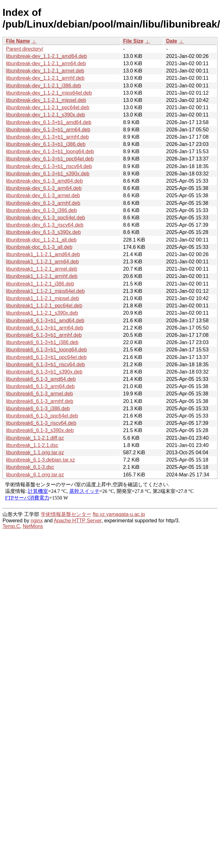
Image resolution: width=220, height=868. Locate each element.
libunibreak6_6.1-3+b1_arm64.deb (45, 328)
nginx (37, 521)
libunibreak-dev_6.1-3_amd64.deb (44, 181)
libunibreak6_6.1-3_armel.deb (40, 394)
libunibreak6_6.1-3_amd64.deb (41, 379)
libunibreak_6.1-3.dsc (30, 467)
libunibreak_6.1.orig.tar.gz (35, 475)
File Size (133, 41)
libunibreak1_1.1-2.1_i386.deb (40, 284)
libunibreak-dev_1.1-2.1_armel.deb (45, 71)
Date (172, 41)
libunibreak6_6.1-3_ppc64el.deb (42, 416)
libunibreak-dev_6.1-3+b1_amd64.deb (49, 122)
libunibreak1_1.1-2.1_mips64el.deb (45, 291)
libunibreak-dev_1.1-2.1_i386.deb (44, 86)
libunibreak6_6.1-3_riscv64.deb (41, 423)
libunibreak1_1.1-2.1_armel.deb (42, 269)
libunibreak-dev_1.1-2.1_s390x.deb (46, 115)
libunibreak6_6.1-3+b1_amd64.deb (45, 321)
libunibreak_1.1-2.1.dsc (32, 445)
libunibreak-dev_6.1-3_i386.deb (41, 210)
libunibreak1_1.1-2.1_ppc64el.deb (44, 306)
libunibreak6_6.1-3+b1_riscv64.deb (46, 365)
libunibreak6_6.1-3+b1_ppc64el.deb (46, 357)
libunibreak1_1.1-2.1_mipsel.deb (43, 298)
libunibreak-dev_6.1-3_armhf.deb (43, 203)
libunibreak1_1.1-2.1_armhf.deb (42, 276)
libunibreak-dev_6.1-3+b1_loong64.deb (50, 151)
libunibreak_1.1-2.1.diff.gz (35, 438)
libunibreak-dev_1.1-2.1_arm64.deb (46, 63)
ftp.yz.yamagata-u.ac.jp (119, 514)
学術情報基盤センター (66, 514)
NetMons (33, 526)
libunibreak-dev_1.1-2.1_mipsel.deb (46, 100)
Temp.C (11, 526)
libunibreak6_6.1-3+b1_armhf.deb (44, 335)
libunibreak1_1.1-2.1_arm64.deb (42, 262)
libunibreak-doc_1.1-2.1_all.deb (41, 240)
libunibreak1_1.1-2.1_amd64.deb (43, 254)
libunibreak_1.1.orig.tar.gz (35, 453)
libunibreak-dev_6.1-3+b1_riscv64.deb (49, 166)
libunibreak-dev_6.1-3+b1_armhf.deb (47, 137)
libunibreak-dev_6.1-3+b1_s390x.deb (48, 174)
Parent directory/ (24, 49)
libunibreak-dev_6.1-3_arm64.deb (44, 188)
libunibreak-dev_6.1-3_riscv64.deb (45, 225)
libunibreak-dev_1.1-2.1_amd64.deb (46, 56)
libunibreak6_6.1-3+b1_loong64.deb (46, 350)
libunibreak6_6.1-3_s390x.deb (40, 430)
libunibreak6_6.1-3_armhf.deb (40, 401)
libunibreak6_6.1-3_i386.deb (38, 409)
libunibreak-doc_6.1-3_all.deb (39, 247)
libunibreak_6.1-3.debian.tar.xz (40, 460)
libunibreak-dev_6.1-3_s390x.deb (43, 232)
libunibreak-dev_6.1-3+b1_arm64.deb (48, 130)
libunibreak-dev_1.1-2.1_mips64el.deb (49, 93)
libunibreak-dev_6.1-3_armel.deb (43, 195)
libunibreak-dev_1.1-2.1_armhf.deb (45, 78)
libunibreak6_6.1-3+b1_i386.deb (42, 342)
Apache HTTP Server (78, 521)
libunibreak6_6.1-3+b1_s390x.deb (44, 372)
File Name (18, 41)
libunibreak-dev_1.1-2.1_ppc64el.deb (48, 107)
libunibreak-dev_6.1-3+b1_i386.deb (46, 144)
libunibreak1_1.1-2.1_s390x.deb (42, 313)
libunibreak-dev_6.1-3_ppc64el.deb (46, 218)
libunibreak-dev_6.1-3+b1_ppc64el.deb (50, 159)
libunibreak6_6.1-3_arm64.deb (40, 386)
